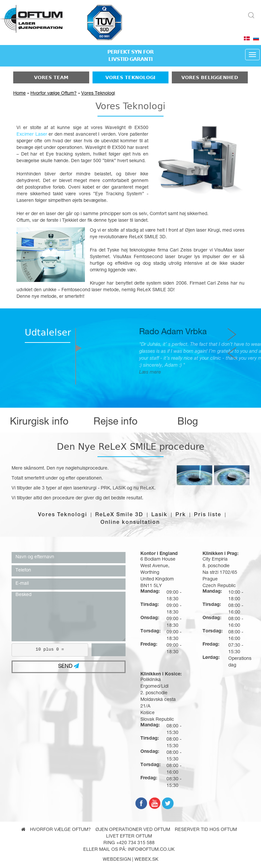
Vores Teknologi (130, 77)
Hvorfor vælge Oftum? (54, 94)
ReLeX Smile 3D (119, 515)
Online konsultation (130, 523)
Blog (188, 423)
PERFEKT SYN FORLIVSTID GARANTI (130, 56)
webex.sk (146, 860)
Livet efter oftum (129, 837)
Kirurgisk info (39, 423)
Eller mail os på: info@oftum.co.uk (129, 850)
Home (19, 94)
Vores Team (51, 77)
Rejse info (115, 423)
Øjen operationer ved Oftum (133, 830)
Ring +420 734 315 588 (129, 843)
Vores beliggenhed (210, 77)
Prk (181, 515)
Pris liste (208, 515)
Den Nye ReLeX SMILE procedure (131, 447)
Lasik (159, 515)
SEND (69, 666)
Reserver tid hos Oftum (206, 830)
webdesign (117, 860)
